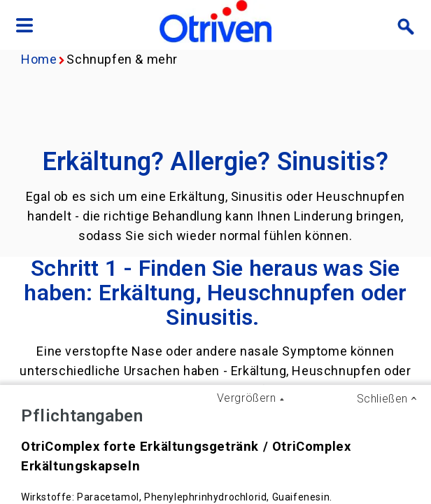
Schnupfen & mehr (122, 59)
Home (39, 59)
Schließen (382, 399)
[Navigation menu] (24, 27)
